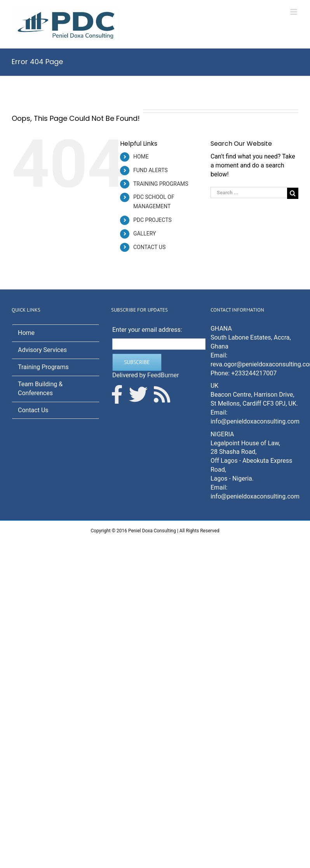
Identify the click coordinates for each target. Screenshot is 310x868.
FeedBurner (163, 375)
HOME (141, 157)
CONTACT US (149, 247)
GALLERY (145, 234)
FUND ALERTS (151, 170)
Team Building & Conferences (40, 389)
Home (26, 333)
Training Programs (43, 367)
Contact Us (33, 410)
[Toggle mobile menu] (294, 12)
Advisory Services (42, 350)
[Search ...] (249, 193)
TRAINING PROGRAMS (161, 184)
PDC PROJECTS (152, 220)
